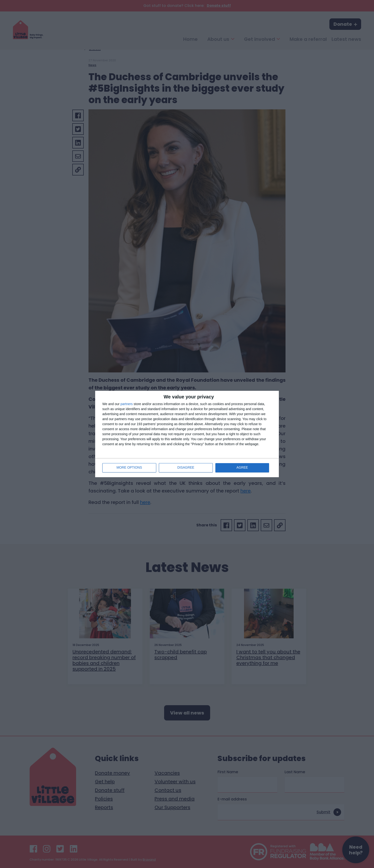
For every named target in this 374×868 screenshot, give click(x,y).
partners (127, 404)
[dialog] (187, 434)
